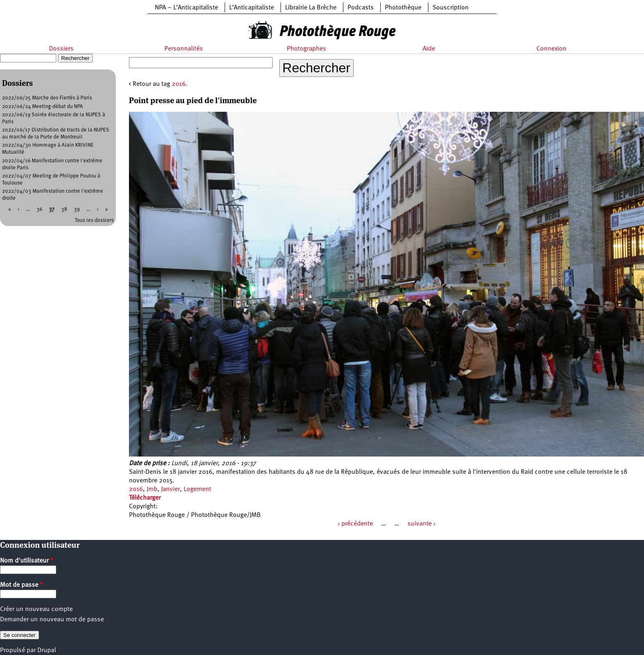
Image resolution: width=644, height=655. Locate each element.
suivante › (421, 524)
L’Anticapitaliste (252, 8)
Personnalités (184, 49)
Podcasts (361, 8)
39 (77, 209)
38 (64, 209)
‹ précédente (355, 524)
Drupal (47, 650)
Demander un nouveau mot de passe (52, 620)
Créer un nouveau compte (36, 609)
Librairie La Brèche (311, 8)
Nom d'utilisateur (27, 561)
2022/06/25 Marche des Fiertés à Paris (47, 98)
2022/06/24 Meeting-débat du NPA (43, 107)
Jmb (152, 489)
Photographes (306, 49)
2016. (180, 84)
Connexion (551, 49)
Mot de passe (22, 585)
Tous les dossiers (94, 220)
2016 (136, 489)
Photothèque (403, 8)
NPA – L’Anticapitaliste (186, 8)
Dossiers (61, 49)
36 (39, 209)
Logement (197, 489)
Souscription (451, 8)
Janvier (170, 489)
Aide (429, 49)
